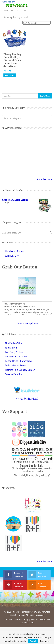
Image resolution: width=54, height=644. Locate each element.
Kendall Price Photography (18, 361)
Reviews (34, 620)
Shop (42, 620)
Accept (33, 641)
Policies (18, 620)
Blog (26, 620)
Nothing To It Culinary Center (20, 370)
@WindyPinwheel (27, 399)
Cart (32, 623)
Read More (45, 641)
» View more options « (27, 323)
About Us (8, 620)
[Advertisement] (27, 153)
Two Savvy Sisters (14, 352)
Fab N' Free (11, 348)
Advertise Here (44, 179)
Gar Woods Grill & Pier (16, 357)
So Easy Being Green (15, 365)
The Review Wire (14, 343)
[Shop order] (37, 23)
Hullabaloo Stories (14, 251)
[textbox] (27, 118)
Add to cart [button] (10, 75)
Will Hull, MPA (12, 256)
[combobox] (27, 117)
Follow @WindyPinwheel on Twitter (27, 388)
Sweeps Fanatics (13, 374)
